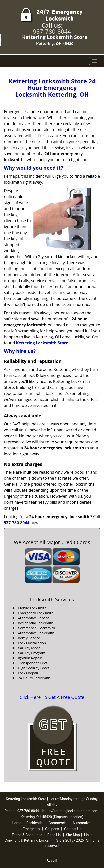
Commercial (58, 823)
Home (17, 823)
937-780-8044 (52, 31)
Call (52, 861)
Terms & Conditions (27, 835)
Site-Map (73, 835)
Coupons (52, 829)
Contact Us (73, 829)
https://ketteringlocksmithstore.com (70, 811)
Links (88, 835)
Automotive (82, 823)
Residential (35, 823)
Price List (55, 835)
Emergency (31, 829)
